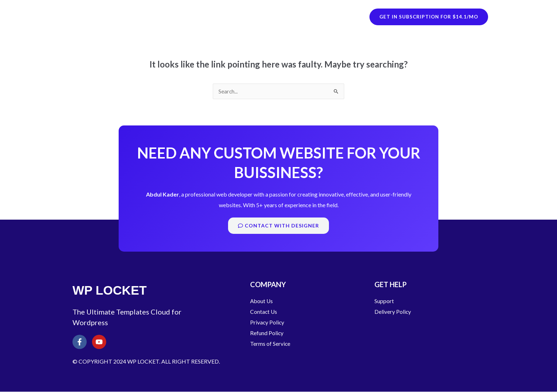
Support (384, 301)
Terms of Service (270, 344)
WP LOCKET (113, 17)
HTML (311, 17)
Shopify (217, 17)
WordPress (266, 17)
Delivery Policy (393, 312)
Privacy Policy (267, 323)
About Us (262, 301)
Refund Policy (267, 333)
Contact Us (264, 312)
